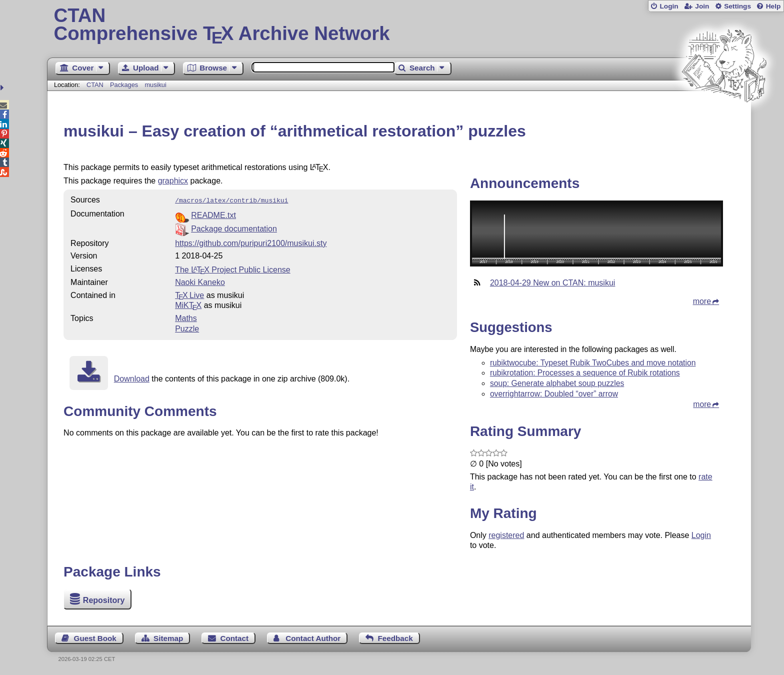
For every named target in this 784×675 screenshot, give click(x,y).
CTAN (95, 85)
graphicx (173, 181)
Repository (104, 600)
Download (132, 378)
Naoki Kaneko (200, 281)
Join (702, 6)
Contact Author (313, 638)
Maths (186, 317)
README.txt (213, 214)
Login (669, 6)
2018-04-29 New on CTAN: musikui (552, 283)
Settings (737, 6)
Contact (235, 638)
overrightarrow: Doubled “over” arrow (554, 394)
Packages (125, 85)
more (702, 301)
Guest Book (95, 638)
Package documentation (234, 228)
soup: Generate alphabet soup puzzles (557, 383)
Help (773, 6)
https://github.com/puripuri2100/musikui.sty (251, 242)
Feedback (395, 638)
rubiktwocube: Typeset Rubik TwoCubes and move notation (593, 363)
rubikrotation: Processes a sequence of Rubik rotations (585, 373)
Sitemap (168, 638)
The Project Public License (233, 269)
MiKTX (188, 304)
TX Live (189, 294)
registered (506, 535)
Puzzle (187, 328)
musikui (155, 85)
